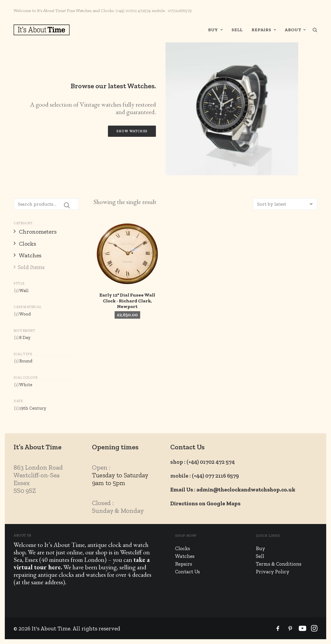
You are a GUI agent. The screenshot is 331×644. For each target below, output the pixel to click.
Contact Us (187, 572)
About (295, 30)
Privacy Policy (273, 572)
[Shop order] (285, 204)
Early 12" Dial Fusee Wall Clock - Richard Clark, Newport (127, 301)
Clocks (183, 548)
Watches (185, 556)
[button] (315, 30)
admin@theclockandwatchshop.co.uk (246, 489)
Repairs (264, 30)
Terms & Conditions (279, 564)
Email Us (182, 489)
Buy (215, 30)
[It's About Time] (42, 30)
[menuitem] (215, 30)
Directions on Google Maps (205, 503)
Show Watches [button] (132, 131)
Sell (237, 30)
